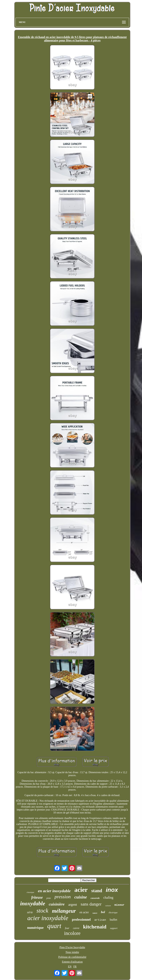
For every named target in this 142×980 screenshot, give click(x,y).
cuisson (108, 906)
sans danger (91, 904)
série (30, 912)
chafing (108, 898)
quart (54, 926)
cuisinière (57, 904)
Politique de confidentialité (72, 957)
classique (30, 892)
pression (63, 897)
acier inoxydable (48, 918)
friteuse (37, 897)
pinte (49, 898)
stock (42, 911)
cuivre (76, 928)
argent (73, 904)
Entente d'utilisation (72, 962)
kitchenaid (95, 927)
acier (81, 890)
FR (75, 967)
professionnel (81, 920)
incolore (72, 933)
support (114, 928)
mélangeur (64, 911)
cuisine (81, 897)
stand (97, 891)
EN (70, 967)
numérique (35, 928)
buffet (114, 920)
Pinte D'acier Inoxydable (72, 947)
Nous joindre (72, 952)
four (67, 928)
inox (112, 890)
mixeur (119, 905)
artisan (100, 920)
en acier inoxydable (54, 891)
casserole (95, 898)
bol (103, 912)
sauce (95, 913)
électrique (113, 913)
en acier (84, 912)
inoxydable (33, 903)
